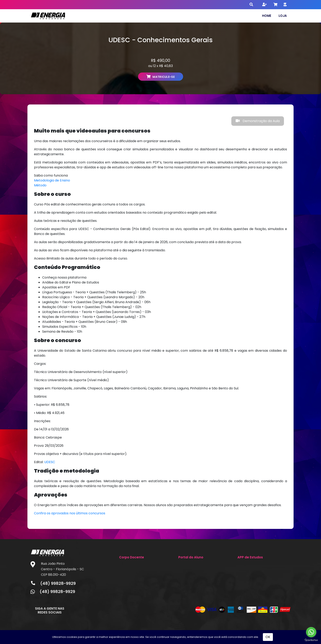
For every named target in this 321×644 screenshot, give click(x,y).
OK (268, 637)
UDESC (50, 462)
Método (40, 185)
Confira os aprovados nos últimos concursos (70, 513)
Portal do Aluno (191, 557)
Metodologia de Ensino (52, 180)
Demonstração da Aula (258, 121)
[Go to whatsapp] (311, 632)
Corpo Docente (132, 557)
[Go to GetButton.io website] (311, 640)
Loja (283, 16)
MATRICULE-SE (160, 77)
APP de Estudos (250, 557)
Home (267, 16)
